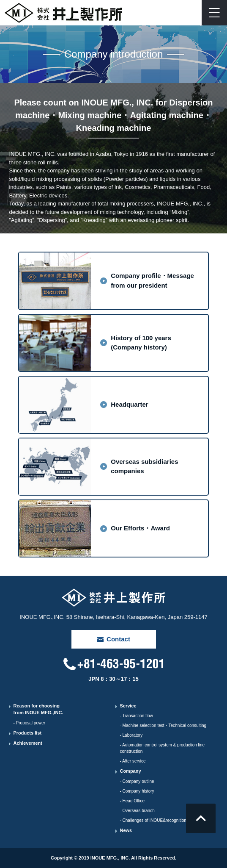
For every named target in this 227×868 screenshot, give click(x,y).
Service (128, 706)
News (126, 830)
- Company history (137, 791)
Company (130, 771)
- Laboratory (131, 735)
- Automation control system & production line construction (162, 748)
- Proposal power (29, 723)
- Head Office (132, 801)
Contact (189, 13)
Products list (27, 733)
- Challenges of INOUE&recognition (153, 820)
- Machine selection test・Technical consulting (163, 725)
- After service (133, 761)
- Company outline (137, 781)
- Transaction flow (136, 716)
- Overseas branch (137, 811)
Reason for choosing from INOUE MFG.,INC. (38, 709)
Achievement (27, 743)
